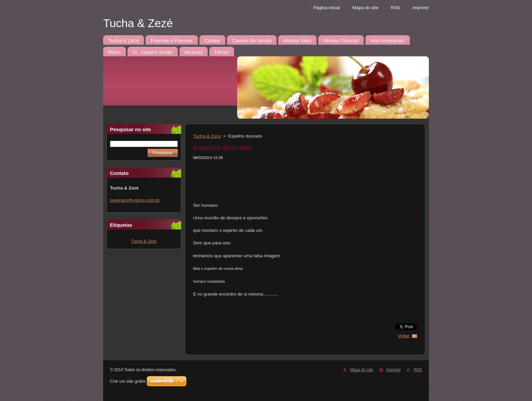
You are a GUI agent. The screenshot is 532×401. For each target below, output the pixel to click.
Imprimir (421, 8)
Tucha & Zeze (144, 241)
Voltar (404, 336)
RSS (395, 8)
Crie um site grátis (128, 381)
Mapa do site (365, 8)
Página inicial (327, 8)
